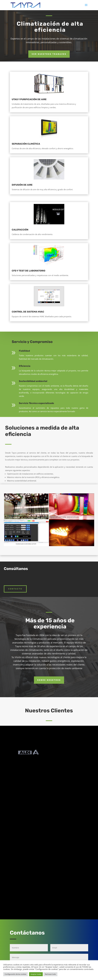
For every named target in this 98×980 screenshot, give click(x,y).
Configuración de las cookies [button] (16, 974)
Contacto (15, 589)
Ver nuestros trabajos (49, 54)
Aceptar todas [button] (36, 974)
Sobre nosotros (49, 680)
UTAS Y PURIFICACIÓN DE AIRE (29, 99)
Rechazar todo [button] (50, 974)
